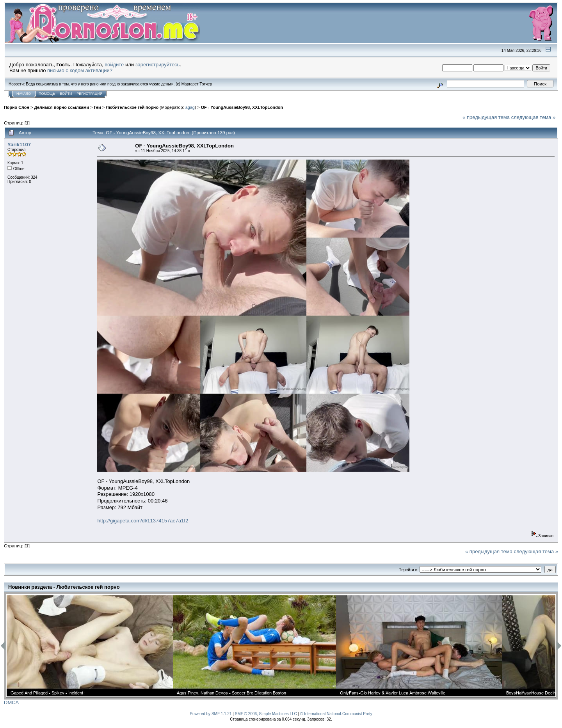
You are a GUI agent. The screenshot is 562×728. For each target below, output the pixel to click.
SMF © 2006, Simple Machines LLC (266, 714)
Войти (66, 94)
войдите (114, 65)
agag (190, 107)
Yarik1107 (19, 145)
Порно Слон (17, 107)
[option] (90, 646)
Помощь (47, 94)
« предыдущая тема (486, 117)
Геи (97, 107)
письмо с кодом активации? (80, 70)
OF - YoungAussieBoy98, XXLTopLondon (242, 107)
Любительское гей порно (132, 107)
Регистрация (89, 94)
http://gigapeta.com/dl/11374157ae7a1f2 (143, 521)
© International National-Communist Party (336, 714)
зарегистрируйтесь (158, 65)
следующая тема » (534, 117)
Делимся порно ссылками (61, 107)
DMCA (11, 702)
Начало (24, 94)
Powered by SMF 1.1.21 (211, 714)
